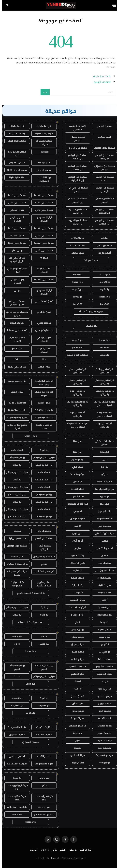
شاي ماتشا (42, 367)
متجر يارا (102, 622)
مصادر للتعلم (42, 756)
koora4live (102, 282)
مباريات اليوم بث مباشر (89, 311)
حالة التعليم (75, 674)
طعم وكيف (102, 593)
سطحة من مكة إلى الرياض (102, 168)
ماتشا (15, 359)
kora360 (75, 274)
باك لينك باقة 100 (15, 410)
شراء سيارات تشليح (42, 571)
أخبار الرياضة (84, 850)
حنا (42, 359)
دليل (75, 740)
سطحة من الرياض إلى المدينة (102, 211)
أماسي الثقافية (102, 548)
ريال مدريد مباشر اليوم (42, 667)
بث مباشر (70, 850)
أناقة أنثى (75, 541)
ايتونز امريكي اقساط (15, 281)
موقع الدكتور (102, 696)
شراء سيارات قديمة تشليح (28, 593)
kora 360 (75, 304)
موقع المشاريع (102, 666)
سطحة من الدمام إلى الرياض (75, 200)
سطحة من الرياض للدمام (102, 179)
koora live (75, 282)
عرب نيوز (102, 504)
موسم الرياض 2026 (15, 170)
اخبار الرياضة (42, 163)
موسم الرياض (42, 170)
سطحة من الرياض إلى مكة (75, 157)
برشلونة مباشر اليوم (15, 667)
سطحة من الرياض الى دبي (102, 189)
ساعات (102, 238)
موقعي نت (102, 652)
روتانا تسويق (75, 556)
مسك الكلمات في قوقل (102, 443)
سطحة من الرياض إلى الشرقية (75, 179)
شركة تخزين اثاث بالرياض (102, 371)
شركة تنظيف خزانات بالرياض (75, 403)
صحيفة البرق (102, 711)
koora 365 (28, 822)
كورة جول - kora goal (42, 798)
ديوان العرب (102, 630)
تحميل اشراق (102, 578)
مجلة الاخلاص (75, 755)
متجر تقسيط (15, 236)
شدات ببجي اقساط (42, 195)
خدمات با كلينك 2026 (42, 427)
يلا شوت (102, 289)
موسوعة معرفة (102, 755)
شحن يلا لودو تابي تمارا (15, 270)
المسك (75, 681)
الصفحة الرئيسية (100, 82)
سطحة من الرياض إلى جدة (102, 157)
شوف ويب (102, 496)
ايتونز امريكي (15, 210)
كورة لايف (102, 274)
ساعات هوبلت (89, 260)
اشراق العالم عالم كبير (15, 153)
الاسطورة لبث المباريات (28, 622)
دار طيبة (75, 733)
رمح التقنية (102, 585)
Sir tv (42, 636)
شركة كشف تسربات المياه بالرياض (102, 403)
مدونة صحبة (102, 607)
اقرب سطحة (102, 137)
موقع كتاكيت (102, 740)
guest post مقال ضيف (42, 394)
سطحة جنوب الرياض (42, 557)
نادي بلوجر (75, 533)
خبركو (102, 474)
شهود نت (75, 593)
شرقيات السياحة (75, 607)
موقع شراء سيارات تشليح (15, 573)
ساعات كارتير (75, 238)
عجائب (102, 541)
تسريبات (31, 850)
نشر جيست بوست (15, 381)
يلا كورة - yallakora (42, 814)
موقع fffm (102, 763)
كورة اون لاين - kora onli (15, 787)
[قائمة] (112, 5)
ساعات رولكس (102, 245)
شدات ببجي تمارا (15, 195)
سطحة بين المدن (42, 538)
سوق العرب (15, 392)
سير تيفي (42, 644)
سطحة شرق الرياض (102, 148)
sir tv (15, 644)
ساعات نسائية (75, 245)
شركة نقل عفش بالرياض (75, 371)
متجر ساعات (75, 253)
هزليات (102, 681)
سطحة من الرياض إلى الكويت (102, 222)
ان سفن (75, 482)
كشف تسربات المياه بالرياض (102, 414)
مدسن (102, 556)
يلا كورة (28, 713)
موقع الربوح (102, 703)
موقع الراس (75, 659)
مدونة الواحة (75, 718)
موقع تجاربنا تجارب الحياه (15, 427)
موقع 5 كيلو (75, 459)
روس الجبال (75, 630)
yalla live (28, 684)
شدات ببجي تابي (15, 202)
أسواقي (75, 511)
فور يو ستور (15, 250)
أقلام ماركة (102, 253)
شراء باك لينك (42, 126)
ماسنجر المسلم (75, 726)
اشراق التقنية (102, 482)
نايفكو (75, 748)
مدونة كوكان (75, 519)
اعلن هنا (75, 441)
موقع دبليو (75, 652)
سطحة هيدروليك (15, 538)
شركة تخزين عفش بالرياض (102, 382)
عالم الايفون (102, 511)
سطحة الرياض (102, 126)
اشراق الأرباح (75, 615)
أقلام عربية (102, 637)
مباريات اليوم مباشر (75, 355)
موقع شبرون (75, 711)
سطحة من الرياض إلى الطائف (75, 168)
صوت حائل (75, 703)
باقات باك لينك (15, 133)
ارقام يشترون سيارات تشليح (42, 584)
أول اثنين (75, 689)
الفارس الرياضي (15, 756)
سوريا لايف (42, 807)
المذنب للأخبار (102, 659)
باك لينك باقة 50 (42, 410)
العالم (60, 850)
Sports (42, 850)
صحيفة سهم (102, 733)
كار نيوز (75, 526)
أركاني (102, 600)
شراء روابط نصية (42, 133)
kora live (102, 347)
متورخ (75, 548)
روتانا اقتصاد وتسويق (42, 179)
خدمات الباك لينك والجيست (42, 383)
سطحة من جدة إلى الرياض (102, 200)
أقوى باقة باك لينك (15, 417)
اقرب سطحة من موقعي (75, 128)
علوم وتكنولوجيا (42, 764)
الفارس (102, 644)
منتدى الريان (75, 763)
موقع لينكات (102, 726)
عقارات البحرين (15, 735)
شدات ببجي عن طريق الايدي (15, 259)
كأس (52, 850)
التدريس (42, 152)
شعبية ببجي (42, 323)
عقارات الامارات (42, 735)
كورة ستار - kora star (15, 798)
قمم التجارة (102, 718)
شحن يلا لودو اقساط (15, 219)
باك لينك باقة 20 (15, 403)
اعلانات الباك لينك (15, 141)
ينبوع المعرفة (102, 674)
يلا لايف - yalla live (15, 807)
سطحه (15, 531)
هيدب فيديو (75, 578)
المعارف (75, 570)
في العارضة (15, 705)
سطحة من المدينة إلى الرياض (75, 211)
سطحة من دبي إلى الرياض (75, 189)
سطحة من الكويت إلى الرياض (75, 222)
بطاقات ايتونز (15, 323)
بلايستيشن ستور (42, 330)
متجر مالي (75, 467)
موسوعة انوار (102, 615)
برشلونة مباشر (15, 457)
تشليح (42, 564)
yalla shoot (75, 347)
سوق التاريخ (42, 403)
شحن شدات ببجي (42, 301)
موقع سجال (75, 644)
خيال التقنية (75, 489)
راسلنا (50, 858)
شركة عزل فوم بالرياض (75, 393)
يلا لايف (42, 607)
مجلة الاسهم (75, 496)
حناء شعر (15, 348)
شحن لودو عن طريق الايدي (15, 314)
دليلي (102, 459)
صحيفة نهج (102, 526)
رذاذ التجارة (75, 585)
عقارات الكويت (42, 727)
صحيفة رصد (102, 748)
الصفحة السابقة (100, 76)
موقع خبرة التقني (102, 533)
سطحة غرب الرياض (75, 148)
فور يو (15, 290)
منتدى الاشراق (15, 163)
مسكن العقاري (28, 742)
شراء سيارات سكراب (15, 564)
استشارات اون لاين (102, 570)
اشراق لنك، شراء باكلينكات (42, 143)
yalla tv (42, 615)
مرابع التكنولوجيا (102, 489)
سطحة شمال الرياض (75, 139)
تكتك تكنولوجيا (102, 519)
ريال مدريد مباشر (42, 465)
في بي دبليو (102, 689)
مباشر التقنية (75, 600)
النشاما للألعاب (75, 666)
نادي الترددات (75, 563)
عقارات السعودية (15, 727)
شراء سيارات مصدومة (15, 584)
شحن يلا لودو (42, 312)
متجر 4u (42, 258)
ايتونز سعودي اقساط (42, 219)
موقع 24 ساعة (75, 474)
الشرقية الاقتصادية (75, 504)
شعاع (75, 622)
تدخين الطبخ (75, 696)
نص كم (102, 467)
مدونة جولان (75, 637)
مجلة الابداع (102, 563)
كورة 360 (75, 297)
